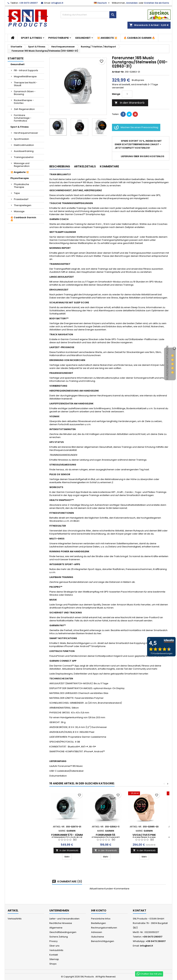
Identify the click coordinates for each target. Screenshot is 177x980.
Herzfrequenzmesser (26, 133)
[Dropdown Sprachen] (102, 3)
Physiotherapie (59, 38)
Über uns (54, 946)
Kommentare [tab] (109, 166)
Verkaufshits (15, 919)
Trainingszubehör (24, 157)
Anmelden (132, 3)
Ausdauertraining (24, 151)
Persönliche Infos (101, 919)
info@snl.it (57, 3)
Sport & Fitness (31, 38)
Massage (19, 211)
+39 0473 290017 (28, 3)
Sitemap (54, 959)
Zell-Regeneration (24, 109)
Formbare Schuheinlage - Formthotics (23, 118)
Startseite (16, 58)
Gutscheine (98, 937)
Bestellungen (98, 923)
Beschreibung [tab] (60, 166)
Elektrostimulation (24, 145)
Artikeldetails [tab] (85, 166)
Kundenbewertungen (167, 363)
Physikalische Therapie (21, 186)
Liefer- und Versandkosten (64, 919)
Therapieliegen (23, 205)
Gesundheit (83, 38)
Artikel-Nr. (118, 72)
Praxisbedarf (21, 199)
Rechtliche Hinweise (61, 923)
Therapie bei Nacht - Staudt (26, 84)
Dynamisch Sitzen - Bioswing (25, 93)
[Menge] (127, 94)
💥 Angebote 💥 (107, 38)
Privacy (53, 941)
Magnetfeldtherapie (25, 76)
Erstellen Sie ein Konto (157, 3)
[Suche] (88, 15)
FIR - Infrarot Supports (26, 70)
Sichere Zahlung (59, 937)
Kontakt (54, 955)
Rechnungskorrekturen (104, 928)
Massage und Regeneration (22, 165)
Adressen (97, 932)
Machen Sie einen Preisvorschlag (136, 127)
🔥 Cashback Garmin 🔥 (139, 38)
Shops (53, 964)
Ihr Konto (99, 910)
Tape (17, 193)
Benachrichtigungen (103, 941)
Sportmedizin (21, 139)
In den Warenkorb (130, 103)
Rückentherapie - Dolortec (24, 102)
